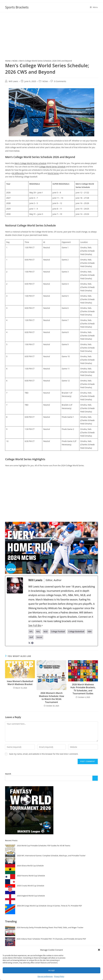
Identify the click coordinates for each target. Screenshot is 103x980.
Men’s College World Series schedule (30, 163)
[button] (99, 950)
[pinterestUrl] (32, 643)
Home (8, 61)
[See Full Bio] (42, 625)
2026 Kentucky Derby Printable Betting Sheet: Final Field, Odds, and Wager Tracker (50, 927)
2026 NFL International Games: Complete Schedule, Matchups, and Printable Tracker (51, 856)
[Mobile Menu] (94, 7)
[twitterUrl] (29, 643)
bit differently (18, 173)
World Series (53, 173)
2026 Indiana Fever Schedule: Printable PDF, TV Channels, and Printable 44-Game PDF (51, 939)
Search (8, 774)
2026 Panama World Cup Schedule (31, 876)
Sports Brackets (17, 7)
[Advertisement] (51, 32)
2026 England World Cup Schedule (31, 896)
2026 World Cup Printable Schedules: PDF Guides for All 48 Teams (44, 846)
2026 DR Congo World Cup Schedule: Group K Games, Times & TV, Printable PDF (49, 906)
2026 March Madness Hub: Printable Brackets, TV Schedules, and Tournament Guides (83, 689)
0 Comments (60, 81)
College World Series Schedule (52, 167)
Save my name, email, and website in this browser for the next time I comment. (44, 754)
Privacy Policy (59, 976)
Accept (52, 970)
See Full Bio (35, 625)
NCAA (15, 61)
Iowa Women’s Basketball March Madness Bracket (20, 683)
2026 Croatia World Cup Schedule (31, 886)
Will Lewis (13, 81)
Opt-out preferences (45, 976)
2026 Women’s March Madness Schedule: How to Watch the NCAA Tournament (51, 698)
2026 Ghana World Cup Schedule (30, 866)
